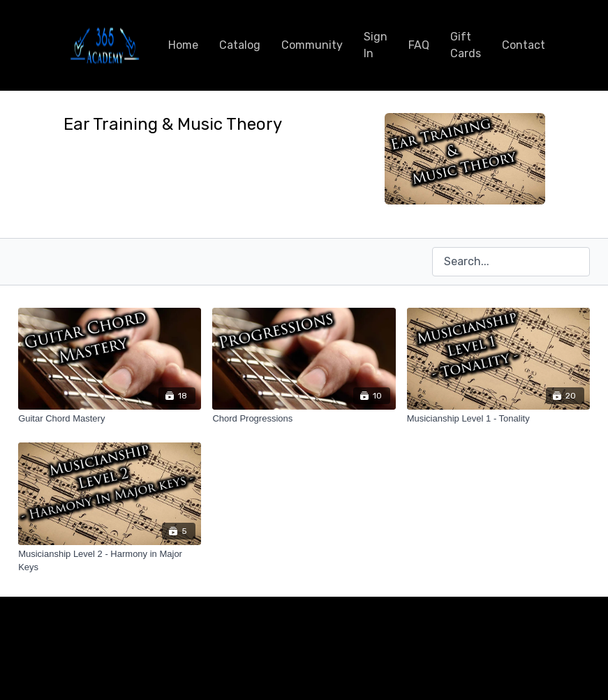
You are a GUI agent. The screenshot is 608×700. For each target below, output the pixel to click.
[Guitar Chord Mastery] (110, 419)
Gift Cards (466, 45)
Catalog (240, 45)
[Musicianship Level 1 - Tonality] (498, 419)
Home (183, 45)
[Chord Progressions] (304, 419)
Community (312, 45)
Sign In (376, 45)
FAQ (419, 45)
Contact (524, 45)
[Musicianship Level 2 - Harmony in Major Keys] (110, 561)
